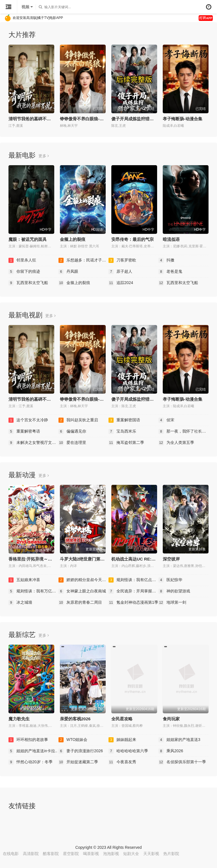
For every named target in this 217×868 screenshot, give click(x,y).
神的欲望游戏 (174, 591)
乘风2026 (171, 751)
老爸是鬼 (170, 272)
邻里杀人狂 (22, 260)
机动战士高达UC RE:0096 (136, 559)
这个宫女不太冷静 (28, 420)
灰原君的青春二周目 (80, 603)
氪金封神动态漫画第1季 (133, 603)
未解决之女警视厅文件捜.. (33, 443)
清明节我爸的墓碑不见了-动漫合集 (41, 119)
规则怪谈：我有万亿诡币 (33, 591)
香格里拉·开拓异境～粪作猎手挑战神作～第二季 (54, 559)
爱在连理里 (72, 443)
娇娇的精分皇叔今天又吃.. (83, 580)
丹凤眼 (68, 272)
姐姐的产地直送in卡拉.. (33, 751)
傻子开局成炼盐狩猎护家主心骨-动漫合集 (150, 119)
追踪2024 (121, 283)
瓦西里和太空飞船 (28, 283)
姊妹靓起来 (122, 740)
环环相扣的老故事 (28, 740)
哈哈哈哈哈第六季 (128, 751)
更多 (44, 156)
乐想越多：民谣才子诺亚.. (83, 260)
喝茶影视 (91, 854)
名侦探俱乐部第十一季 (182, 762)
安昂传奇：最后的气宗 (133, 239)
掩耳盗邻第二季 (126, 443)
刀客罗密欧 (122, 260)
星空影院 (71, 854)
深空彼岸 (171, 559)
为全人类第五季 (176, 443)
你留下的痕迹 (24, 272)
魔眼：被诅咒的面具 (28, 239)
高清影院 (31, 854)
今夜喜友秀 (122, 762)
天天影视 (151, 854)
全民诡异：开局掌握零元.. (134, 591)
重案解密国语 (124, 420)
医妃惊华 (170, 580)
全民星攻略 (122, 719)
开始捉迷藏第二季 (78, 762)
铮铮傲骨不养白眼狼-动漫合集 (88, 119)
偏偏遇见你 (72, 431)
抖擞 (166, 260)
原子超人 (120, 272)
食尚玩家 (171, 719)
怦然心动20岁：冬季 (31, 762)
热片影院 (171, 854)
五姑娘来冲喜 (24, 580)
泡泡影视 (111, 854)
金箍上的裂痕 (73, 239)
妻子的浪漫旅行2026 (81, 751)
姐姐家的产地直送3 (179, 740)
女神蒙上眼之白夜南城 (82, 591)
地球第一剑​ (172, 603)
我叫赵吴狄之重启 (78, 420)
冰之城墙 (20, 603)
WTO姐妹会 (73, 740)
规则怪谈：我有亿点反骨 (134, 580)
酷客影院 (51, 854)
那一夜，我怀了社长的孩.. (184, 431)
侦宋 (166, 420)
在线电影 (11, 854)
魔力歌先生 (19, 719)
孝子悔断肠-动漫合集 (183, 119)
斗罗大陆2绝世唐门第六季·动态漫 (91, 559)
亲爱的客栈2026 (75, 719)
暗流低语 (171, 239)
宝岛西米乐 (122, 431)
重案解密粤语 (24, 431)
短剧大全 (131, 854)
